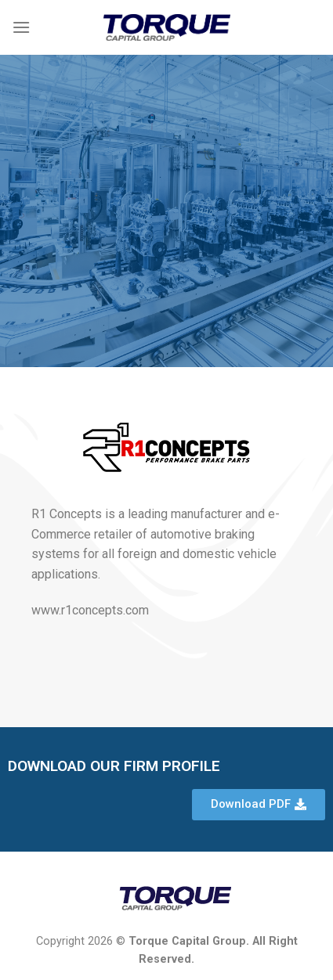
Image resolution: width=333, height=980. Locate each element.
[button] (259, 805)
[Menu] (21, 27)
